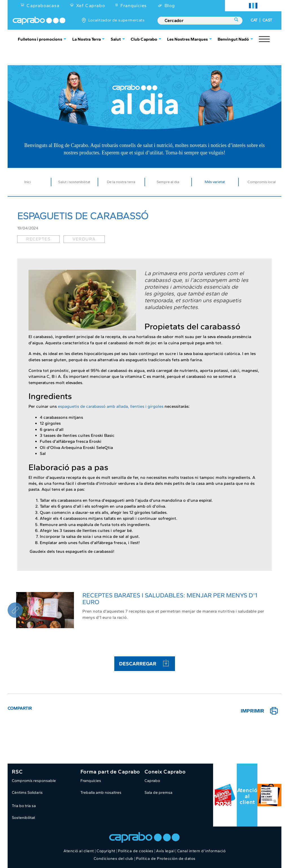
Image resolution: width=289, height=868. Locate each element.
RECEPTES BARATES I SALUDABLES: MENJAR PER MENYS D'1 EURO (170, 599)
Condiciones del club (114, 859)
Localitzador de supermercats (116, 20)
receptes (38, 239)
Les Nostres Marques (187, 39)
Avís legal (165, 851)
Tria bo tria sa (24, 806)
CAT (254, 20)
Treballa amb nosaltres (101, 793)
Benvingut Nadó (233, 39)
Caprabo (152, 781)
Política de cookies (136, 851)
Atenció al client (247, 796)
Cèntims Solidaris (27, 793)
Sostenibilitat (23, 818)
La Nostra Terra (87, 39)
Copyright (106, 851)
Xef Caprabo (91, 6)
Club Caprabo (144, 39)
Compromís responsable (34, 781)
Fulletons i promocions (40, 39)
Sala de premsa (158, 793)
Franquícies (134, 6)
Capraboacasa (43, 6)
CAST (267, 20)
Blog (170, 6)
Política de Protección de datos (166, 859)
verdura (84, 239)
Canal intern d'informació (202, 851)
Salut (116, 39)
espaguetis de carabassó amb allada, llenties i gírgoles (111, 406)
